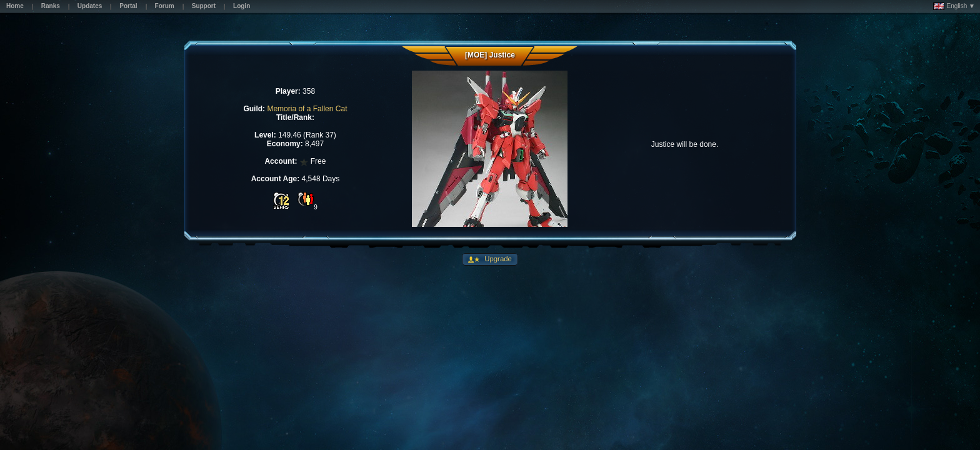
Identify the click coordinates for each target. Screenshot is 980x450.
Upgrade (497, 259)
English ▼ (954, 6)
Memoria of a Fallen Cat (307, 109)
